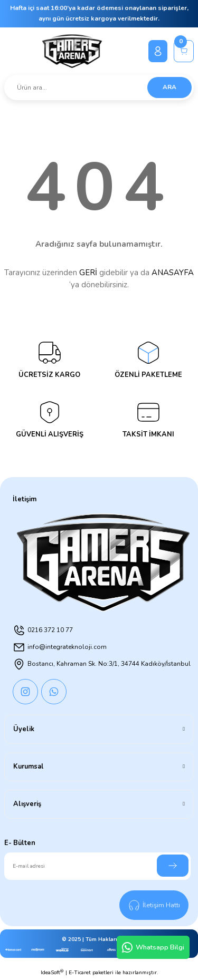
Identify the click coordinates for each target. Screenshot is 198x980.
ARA (169, 87)
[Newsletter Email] (97, 866)
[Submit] (173, 866)
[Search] (99, 88)
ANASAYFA (173, 273)
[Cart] (184, 51)
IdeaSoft (52, 973)
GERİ (88, 273)
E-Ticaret (80, 973)
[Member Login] (158, 51)
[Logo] (72, 51)
